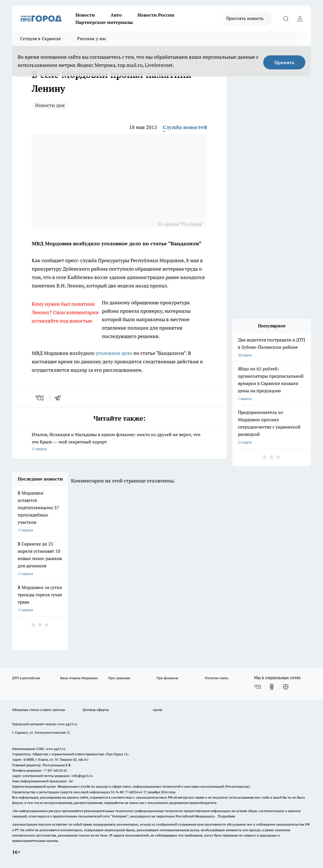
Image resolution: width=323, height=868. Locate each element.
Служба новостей (185, 127)
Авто (116, 15)
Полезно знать (217, 678)
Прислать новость (245, 18)
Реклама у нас (92, 39)
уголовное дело (114, 353)
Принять (284, 62)
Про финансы (167, 678)
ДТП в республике (26, 678)
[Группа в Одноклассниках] (272, 687)
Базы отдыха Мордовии (79, 678)
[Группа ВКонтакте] (258, 687)
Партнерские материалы (104, 22)
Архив (157, 710)
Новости (85, 15)
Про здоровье (119, 678)
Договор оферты (96, 710)
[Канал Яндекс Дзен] (286, 687)
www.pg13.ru (67, 724)
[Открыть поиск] (286, 19)
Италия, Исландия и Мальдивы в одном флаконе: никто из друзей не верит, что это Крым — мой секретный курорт (119, 442)
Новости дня (50, 105)
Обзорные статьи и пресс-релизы (39, 710)
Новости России (156, 15)
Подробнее (226, 816)
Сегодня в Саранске (41, 39)
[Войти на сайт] (300, 19)
